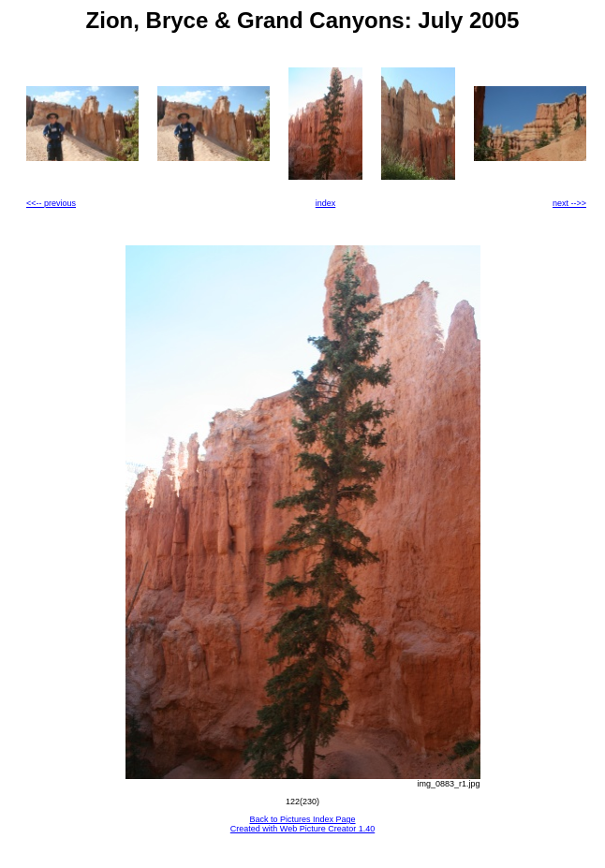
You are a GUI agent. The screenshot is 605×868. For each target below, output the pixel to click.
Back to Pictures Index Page (302, 819)
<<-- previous (51, 203)
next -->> (569, 203)
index (326, 203)
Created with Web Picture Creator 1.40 (302, 829)
